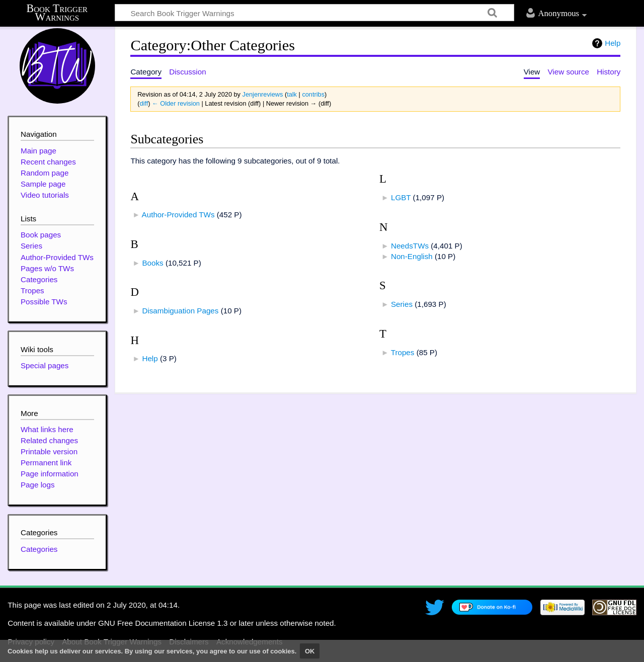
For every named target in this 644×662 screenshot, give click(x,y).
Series (402, 304)
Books (152, 263)
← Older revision (176, 103)
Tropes (403, 352)
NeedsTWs (410, 246)
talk (292, 94)
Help (613, 43)
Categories (39, 549)
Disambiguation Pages (180, 311)
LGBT (401, 197)
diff (144, 103)
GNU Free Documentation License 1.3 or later (176, 623)
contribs (313, 94)
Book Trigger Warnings (57, 13)
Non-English (412, 256)
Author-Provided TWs (178, 215)
